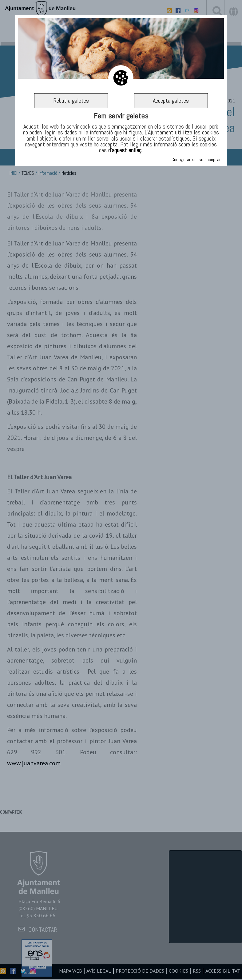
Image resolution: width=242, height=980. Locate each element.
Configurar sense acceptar (196, 159)
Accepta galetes (171, 101)
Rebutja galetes (71, 101)
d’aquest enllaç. (125, 150)
